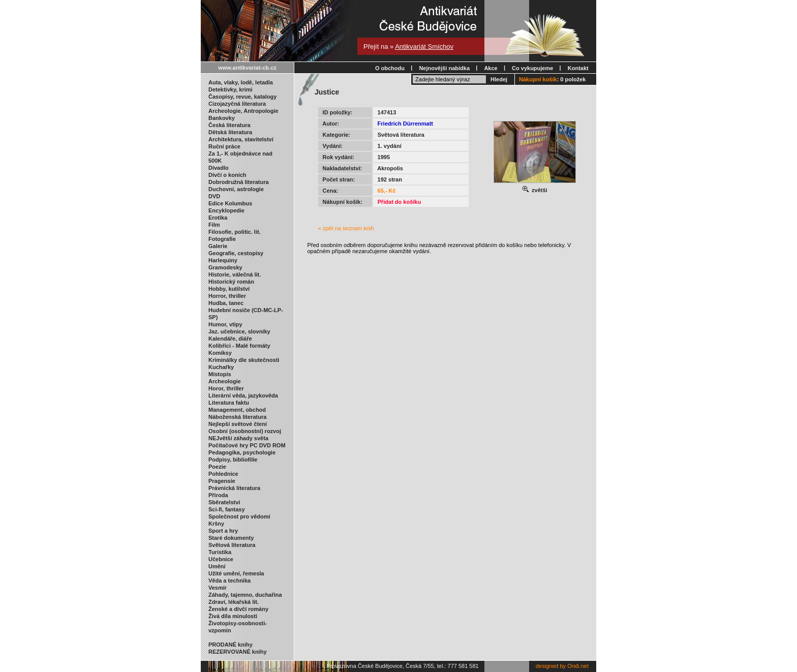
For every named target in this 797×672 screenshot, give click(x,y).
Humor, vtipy (225, 324)
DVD (214, 196)
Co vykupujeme (532, 68)
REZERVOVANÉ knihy (238, 652)
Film (214, 225)
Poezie (217, 467)
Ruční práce (224, 146)
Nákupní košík (538, 79)
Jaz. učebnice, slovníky (239, 331)
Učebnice (221, 559)
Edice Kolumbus (230, 203)
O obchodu (390, 68)
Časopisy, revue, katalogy (242, 97)
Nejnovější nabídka (444, 68)
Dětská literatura (230, 132)
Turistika (220, 552)
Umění (217, 566)
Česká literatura (229, 125)
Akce (491, 68)
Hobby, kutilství (229, 289)
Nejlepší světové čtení (238, 424)
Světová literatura (232, 545)
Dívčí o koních (227, 175)
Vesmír (218, 588)
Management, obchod (237, 410)
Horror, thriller (227, 296)
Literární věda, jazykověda (243, 395)
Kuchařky (221, 367)
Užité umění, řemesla (236, 573)
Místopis (220, 374)
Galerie (218, 246)
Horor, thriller (226, 388)
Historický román (231, 282)
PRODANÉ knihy (231, 645)
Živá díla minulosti (233, 616)
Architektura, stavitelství (241, 139)
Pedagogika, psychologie (242, 452)
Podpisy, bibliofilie (233, 460)
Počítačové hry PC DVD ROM (247, 445)
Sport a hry (223, 531)
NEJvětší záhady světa (238, 438)
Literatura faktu (229, 403)
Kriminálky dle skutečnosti (244, 360)
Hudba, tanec (226, 303)
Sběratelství (224, 502)
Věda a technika (229, 581)
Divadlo (219, 168)
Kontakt (578, 68)
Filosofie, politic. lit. (235, 232)
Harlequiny (223, 260)
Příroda (218, 495)
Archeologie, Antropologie (243, 111)
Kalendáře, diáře (230, 339)
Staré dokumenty (231, 538)
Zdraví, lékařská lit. (234, 602)
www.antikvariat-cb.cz (247, 68)
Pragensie (222, 481)
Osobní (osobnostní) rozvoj (245, 431)
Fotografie (222, 239)
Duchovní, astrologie (236, 189)
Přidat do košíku (400, 202)
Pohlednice (223, 474)
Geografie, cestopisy (236, 253)
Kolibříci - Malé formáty (239, 346)
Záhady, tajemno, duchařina (245, 595)
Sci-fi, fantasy (227, 509)
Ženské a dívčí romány (238, 609)
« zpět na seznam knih (346, 228)
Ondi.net (578, 666)
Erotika (218, 218)
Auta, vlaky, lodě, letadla (241, 82)
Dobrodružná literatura (239, 182)
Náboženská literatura (237, 417)
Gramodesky (225, 267)
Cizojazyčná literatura (237, 104)
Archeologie (225, 381)
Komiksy (220, 353)
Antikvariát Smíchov (424, 47)
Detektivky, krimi (231, 89)
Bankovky (222, 118)
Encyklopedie (226, 210)
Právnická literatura (234, 488)
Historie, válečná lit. (235, 274)
